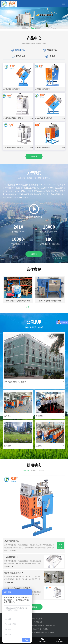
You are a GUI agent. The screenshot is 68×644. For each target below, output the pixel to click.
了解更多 (34, 156)
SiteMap (46, 629)
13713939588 (37, 622)
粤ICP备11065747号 (34, 629)
